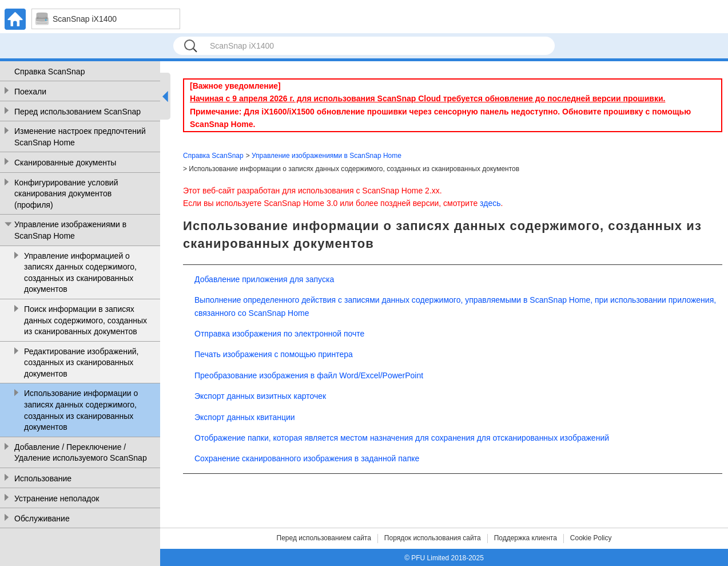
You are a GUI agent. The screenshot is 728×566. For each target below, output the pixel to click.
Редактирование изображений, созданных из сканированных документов (81, 363)
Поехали (30, 92)
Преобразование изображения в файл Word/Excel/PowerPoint (309, 375)
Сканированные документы (65, 163)
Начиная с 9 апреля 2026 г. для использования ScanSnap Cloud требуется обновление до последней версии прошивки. (427, 98)
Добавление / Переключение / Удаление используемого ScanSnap (81, 453)
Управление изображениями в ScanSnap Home (70, 230)
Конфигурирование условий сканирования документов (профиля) (66, 194)
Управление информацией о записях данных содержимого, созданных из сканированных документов (80, 273)
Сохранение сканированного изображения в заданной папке (307, 458)
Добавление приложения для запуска (264, 279)
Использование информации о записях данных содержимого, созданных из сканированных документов (81, 410)
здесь (490, 203)
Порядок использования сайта (433, 538)
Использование (43, 478)
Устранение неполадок (57, 498)
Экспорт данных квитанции (245, 417)
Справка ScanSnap (49, 72)
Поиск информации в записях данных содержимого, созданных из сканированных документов (85, 320)
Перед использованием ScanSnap (77, 112)
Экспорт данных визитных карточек (260, 396)
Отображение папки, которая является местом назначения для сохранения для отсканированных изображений (402, 438)
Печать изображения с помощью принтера (274, 354)
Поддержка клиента (526, 538)
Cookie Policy (591, 538)
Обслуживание (42, 518)
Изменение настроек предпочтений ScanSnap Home (80, 137)
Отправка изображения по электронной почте (279, 334)
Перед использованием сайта (324, 538)
